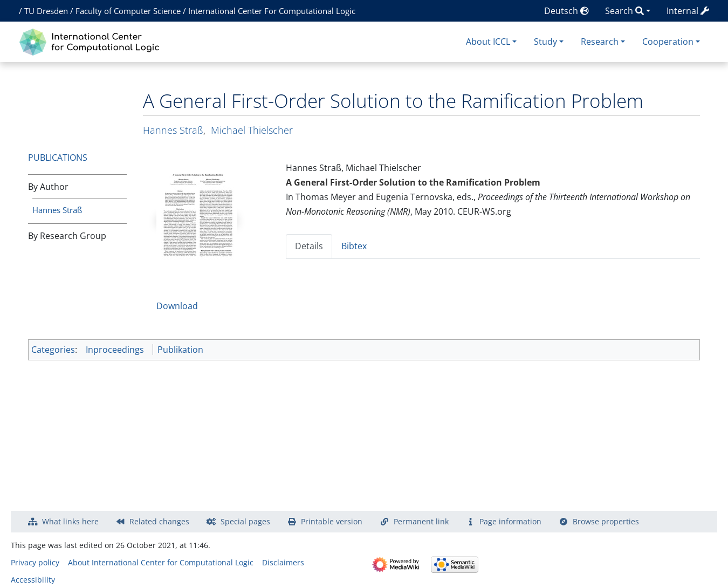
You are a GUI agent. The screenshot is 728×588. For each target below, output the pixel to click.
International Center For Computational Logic (272, 11)
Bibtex (354, 246)
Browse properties (606, 521)
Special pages (245, 521)
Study (545, 42)
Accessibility (33, 580)
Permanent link (421, 521)
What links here (70, 521)
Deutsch (566, 11)
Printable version (332, 521)
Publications (58, 158)
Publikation (180, 350)
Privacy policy (35, 562)
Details (309, 246)
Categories (53, 350)
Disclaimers (283, 562)
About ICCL (488, 42)
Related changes (159, 521)
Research (600, 42)
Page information (510, 521)
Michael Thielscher (252, 130)
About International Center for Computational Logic (161, 562)
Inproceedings (115, 350)
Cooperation (668, 42)
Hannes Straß (57, 210)
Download (177, 306)
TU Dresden (46, 11)
